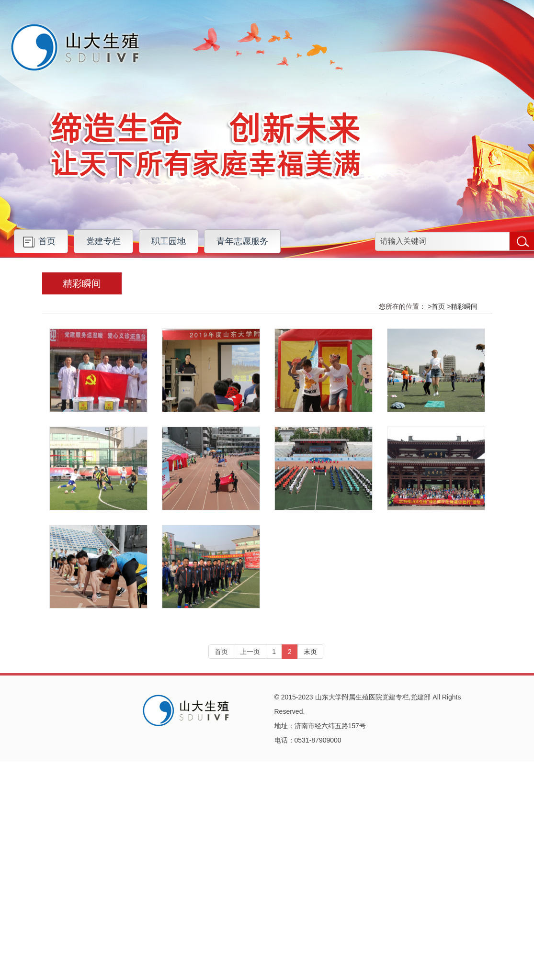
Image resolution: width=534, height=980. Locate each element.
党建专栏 (103, 241)
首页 (47, 241)
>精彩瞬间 (462, 306)
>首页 (436, 306)
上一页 (250, 652)
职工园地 (169, 241)
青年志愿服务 (242, 241)
